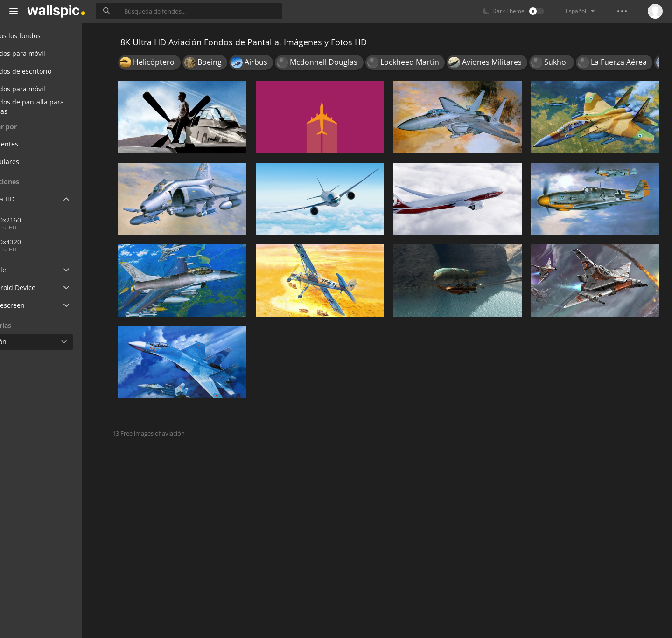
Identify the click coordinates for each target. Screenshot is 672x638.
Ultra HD (29, 199)
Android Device (40, 288)
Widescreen (34, 305)
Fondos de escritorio (48, 71)
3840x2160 (39, 220)
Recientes (38, 144)
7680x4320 (70, 242)
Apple (25, 270)
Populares (38, 162)
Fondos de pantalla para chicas (54, 107)
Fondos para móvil (45, 53)
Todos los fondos (42, 36)
